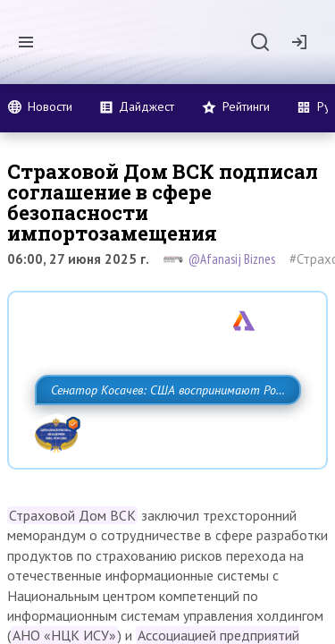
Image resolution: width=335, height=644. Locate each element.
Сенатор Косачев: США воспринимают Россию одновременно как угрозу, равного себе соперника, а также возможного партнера (163, 429)
